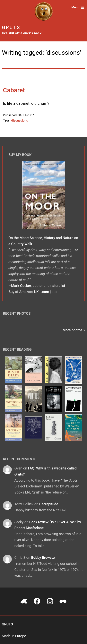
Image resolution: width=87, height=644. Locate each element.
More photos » (74, 330)
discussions (19, 120)
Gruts (11, 28)
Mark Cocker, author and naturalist (38, 286)
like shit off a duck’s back (22, 33)
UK (36, 292)
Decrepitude (49, 504)
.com (45, 292)
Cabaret (14, 90)
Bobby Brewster (43, 558)
